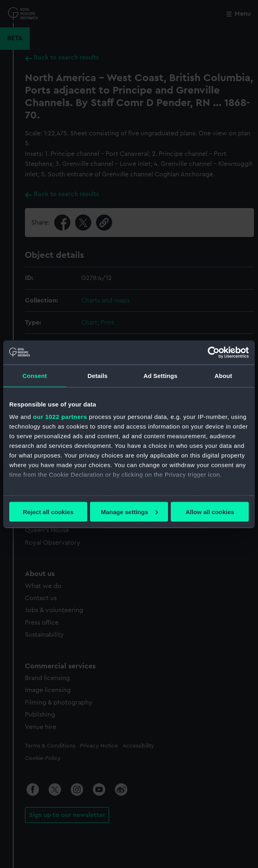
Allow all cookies (210, 512)
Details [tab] (98, 375)
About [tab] (223, 375)
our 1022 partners (60, 417)
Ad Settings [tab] (160, 375)
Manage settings (129, 512)
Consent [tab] (35, 375)
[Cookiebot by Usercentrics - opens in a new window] (214, 352)
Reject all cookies (48, 512)
